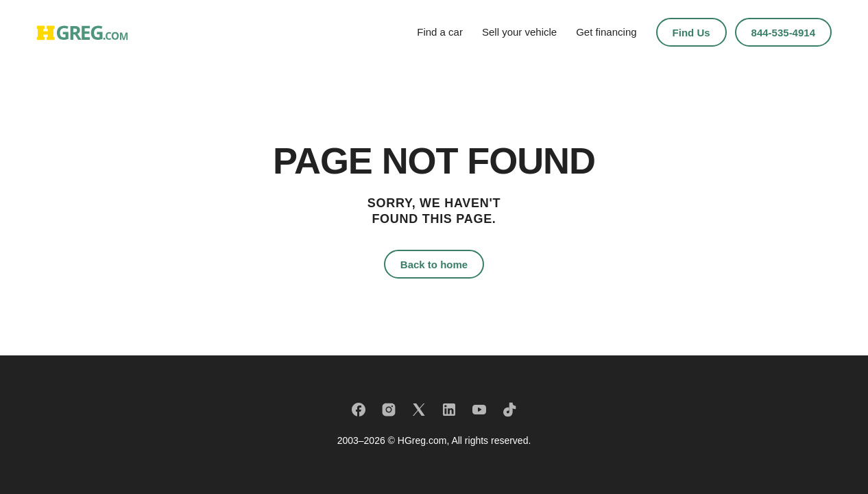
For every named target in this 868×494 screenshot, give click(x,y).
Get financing (606, 32)
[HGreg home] (82, 33)
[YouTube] (479, 410)
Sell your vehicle (519, 32)
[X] (419, 410)
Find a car (440, 32)
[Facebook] (359, 410)
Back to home (434, 264)
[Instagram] (389, 410)
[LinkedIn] (449, 410)
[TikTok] (509, 410)
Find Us (691, 33)
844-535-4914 (783, 33)
